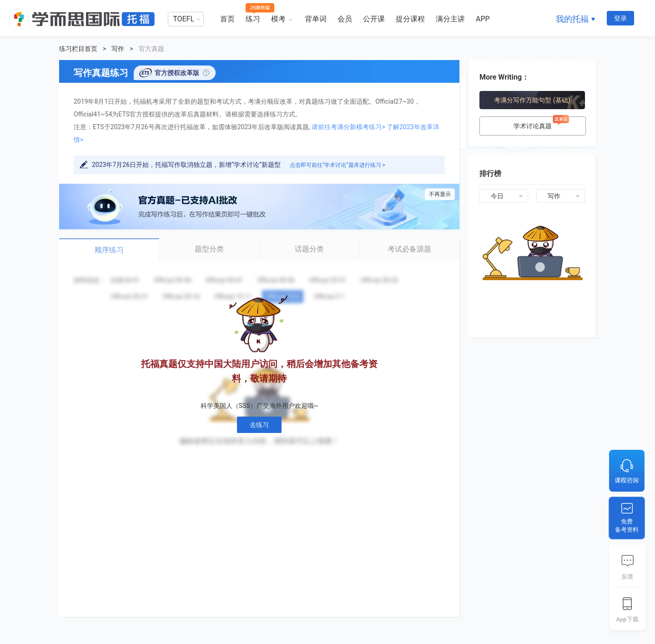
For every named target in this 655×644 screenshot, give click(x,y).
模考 (278, 19)
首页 (227, 19)
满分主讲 (450, 19)
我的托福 (572, 19)
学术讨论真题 (543, 123)
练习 (253, 19)
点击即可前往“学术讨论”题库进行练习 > (338, 165)
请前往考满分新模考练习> (348, 127)
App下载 (627, 619)
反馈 (627, 576)
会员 (345, 19)
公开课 (374, 19)
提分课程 (410, 19)
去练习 (259, 425)
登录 (620, 18)
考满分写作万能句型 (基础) (532, 100)
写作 (118, 49)
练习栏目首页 (78, 49)
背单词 (316, 19)
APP (483, 19)
